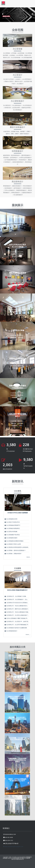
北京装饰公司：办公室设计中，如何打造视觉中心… (20, 622)
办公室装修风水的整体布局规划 (15, 541)
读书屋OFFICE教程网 (25, 858)
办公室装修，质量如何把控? (14, 554)
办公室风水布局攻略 (12, 532)
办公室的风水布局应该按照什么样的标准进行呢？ (20, 547)
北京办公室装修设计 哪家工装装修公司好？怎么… (20, 618)
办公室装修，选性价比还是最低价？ (16, 550)
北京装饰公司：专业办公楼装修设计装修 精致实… (20, 612)
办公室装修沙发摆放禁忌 (13, 528)
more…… (28, 635)
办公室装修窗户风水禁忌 (13, 535)
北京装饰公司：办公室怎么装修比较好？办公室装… (20, 615)
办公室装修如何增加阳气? (13, 525)
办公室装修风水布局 (12, 519)
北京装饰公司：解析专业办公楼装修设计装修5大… (20, 609)
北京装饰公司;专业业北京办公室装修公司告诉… (19, 603)
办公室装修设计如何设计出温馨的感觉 (17, 628)
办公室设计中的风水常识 (13, 522)
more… (28, 557)
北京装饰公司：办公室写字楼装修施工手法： (18, 625)
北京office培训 (11, 858)
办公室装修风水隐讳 (12, 538)
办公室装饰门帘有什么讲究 (14, 544)
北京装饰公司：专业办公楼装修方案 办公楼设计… (20, 606)
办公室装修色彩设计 (12, 631)
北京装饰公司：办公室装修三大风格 (16, 596)
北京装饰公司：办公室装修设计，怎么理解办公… (20, 600)
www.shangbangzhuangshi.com (13, 847)
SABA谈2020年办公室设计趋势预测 (17, 513)
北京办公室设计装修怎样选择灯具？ (18, 590)
